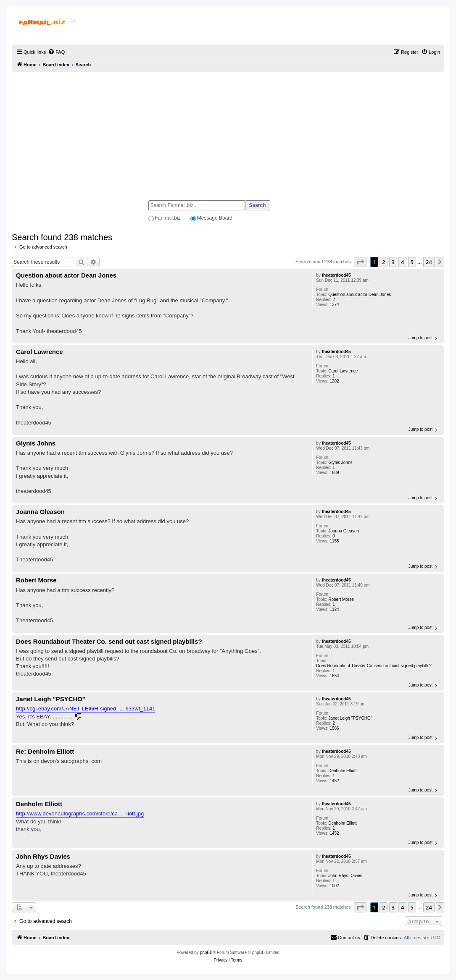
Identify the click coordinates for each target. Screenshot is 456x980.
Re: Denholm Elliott (45, 751)
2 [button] (384, 262)
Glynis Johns (340, 462)
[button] (360, 262)
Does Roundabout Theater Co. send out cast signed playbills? (374, 666)
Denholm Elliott (342, 771)
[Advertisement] (228, 132)
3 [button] (393, 262)
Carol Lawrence (343, 371)
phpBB (206, 952)
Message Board (215, 218)
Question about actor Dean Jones (360, 295)
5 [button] (412, 262)
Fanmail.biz (167, 218)
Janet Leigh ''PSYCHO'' (350, 718)
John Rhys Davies (345, 876)
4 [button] (402, 262)
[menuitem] (56, 52)
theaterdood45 (336, 275)
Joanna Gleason (344, 531)
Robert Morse (341, 599)
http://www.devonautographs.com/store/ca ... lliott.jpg (80, 814)
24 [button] (429, 262)
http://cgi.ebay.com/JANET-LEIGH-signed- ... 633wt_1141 (86, 709)
